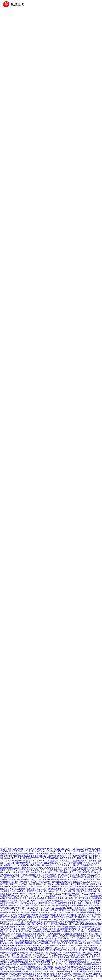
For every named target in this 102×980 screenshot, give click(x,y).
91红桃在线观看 (20, 705)
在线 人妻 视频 (66, 651)
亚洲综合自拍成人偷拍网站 (72, 745)
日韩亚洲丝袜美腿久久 (35, 811)
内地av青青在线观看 (80, 710)
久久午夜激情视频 (65, 731)
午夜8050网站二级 (16, 611)
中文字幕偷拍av (39, 599)
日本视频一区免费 (85, 585)
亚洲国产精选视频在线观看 (38, 575)
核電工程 (30, 525)
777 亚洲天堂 (69, 601)
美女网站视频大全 (56, 599)
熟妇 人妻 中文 (45, 637)
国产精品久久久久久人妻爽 (48, 733)
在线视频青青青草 (85, 776)
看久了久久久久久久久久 (47, 679)
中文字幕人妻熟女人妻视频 (33, 913)
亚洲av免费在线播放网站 (24, 679)
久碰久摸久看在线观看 (60, 632)
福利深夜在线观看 (15, 823)
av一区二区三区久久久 (38, 854)
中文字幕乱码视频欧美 (35, 604)
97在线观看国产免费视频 (47, 745)
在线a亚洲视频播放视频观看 (74, 625)
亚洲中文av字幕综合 (51, 611)
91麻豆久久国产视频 (12, 769)
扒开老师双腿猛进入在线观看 (52, 785)
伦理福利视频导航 (48, 634)
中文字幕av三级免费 (47, 875)
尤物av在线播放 (62, 972)
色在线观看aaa (76, 863)
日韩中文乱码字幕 (44, 830)
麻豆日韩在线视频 (53, 894)
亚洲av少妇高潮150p (47, 939)
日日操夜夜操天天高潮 (17, 854)
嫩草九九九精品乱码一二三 (19, 766)
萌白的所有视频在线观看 (89, 733)
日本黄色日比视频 (33, 622)
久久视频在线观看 (87, 637)
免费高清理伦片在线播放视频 (22, 792)
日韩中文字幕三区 (52, 613)
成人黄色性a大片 (7, 571)
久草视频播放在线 (38, 667)
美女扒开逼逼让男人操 (40, 738)
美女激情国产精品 (25, 632)
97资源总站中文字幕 (34, 922)
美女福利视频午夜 (47, 731)
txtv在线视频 (37, 672)
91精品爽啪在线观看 (28, 681)
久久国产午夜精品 (21, 738)
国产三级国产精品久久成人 (12, 743)
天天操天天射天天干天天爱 (19, 747)
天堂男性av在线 (76, 844)
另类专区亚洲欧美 (79, 632)
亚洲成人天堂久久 (36, 773)
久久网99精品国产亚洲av (86, 872)
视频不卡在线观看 (89, 875)
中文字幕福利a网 (86, 717)
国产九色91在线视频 (9, 700)
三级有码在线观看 (44, 594)
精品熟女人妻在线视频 (21, 641)
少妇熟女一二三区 (50, 651)
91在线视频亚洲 (70, 953)
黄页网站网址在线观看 (67, 929)
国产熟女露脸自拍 (13, 898)
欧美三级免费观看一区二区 (19, 828)
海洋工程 (30, 528)
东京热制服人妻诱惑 (16, 589)
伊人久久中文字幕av (35, 721)
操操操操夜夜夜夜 (31, 858)
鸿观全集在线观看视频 (83, 828)
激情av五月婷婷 (14, 717)
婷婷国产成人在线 (81, 882)
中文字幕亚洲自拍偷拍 (68, 674)
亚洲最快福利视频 (73, 934)
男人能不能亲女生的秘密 (53, 743)
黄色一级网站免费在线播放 (34, 898)
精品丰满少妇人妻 (56, 667)
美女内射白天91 (41, 632)
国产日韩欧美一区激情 (44, 714)
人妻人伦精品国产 (38, 580)
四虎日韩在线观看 (8, 632)
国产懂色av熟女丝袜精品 (67, 766)
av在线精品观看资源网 (33, 976)
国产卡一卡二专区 (33, 743)
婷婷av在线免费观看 (69, 880)
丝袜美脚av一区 (91, 976)
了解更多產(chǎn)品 (89, 275)
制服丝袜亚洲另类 (13, 634)
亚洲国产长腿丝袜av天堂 (46, 684)
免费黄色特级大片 (11, 653)
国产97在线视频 (53, 811)
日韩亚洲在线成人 (64, 573)
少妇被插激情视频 (41, 757)
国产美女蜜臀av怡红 (52, 639)
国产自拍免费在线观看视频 (83, 913)
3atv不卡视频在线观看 (13, 582)
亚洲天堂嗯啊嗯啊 (75, 630)
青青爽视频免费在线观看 (82, 627)
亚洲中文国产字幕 (37, 851)
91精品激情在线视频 (57, 856)
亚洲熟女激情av (12, 771)
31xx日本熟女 (35, 639)
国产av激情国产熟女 (12, 658)
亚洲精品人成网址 (87, 894)
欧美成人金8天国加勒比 (35, 780)
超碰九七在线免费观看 (58, 844)
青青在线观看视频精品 (60, 957)
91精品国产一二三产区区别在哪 (62, 778)
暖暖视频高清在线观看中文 (66, 830)
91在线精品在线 (40, 755)
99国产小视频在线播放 (23, 618)
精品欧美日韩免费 (69, 717)
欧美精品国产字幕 (85, 955)
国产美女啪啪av (46, 700)
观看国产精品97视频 (12, 585)
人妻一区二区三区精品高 (76, 721)
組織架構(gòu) (61, 189)
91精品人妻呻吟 (88, 672)
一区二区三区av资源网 (86, 571)
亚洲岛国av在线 (16, 703)
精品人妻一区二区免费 (36, 660)
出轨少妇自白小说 (43, 608)
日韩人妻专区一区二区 (39, 832)
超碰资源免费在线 (90, 689)
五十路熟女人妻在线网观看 (17, 580)
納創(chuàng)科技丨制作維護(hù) (85, 558)
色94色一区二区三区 (36, 901)
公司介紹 (11, 189)
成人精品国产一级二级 (10, 865)
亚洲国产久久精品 (22, 729)
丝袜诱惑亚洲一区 (58, 814)
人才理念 (65, 514)
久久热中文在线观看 (51, 931)
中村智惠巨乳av (57, 759)
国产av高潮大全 (49, 865)
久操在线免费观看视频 (81, 870)
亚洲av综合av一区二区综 (62, 740)
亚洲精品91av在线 (85, 646)
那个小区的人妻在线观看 (78, 795)
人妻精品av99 (44, 882)
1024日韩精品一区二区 (27, 573)
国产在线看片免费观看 (60, 618)
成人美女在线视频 (29, 818)
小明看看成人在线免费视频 (19, 797)
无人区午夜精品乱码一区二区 (36, 658)
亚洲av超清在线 (79, 594)
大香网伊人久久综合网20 (80, 738)
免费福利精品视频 (77, 936)
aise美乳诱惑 (15, 731)
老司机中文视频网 (62, 700)
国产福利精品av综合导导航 (29, 880)
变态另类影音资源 (36, 630)
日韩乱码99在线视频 (59, 578)
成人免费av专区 (25, 804)
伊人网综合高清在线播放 (42, 872)
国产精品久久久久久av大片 (68, 797)
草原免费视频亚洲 (52, 976)
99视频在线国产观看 (41, 747)
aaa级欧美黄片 (12, 965)
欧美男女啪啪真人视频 (21, 917)
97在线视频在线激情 (32, 585)
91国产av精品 (23, 906)
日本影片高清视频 (69, 802)
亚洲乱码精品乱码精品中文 (12, 809)
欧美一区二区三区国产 (33, 769)
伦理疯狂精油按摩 (54, 604)
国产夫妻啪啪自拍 (17, 660)
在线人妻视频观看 (82, 969)
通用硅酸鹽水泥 (20, 517)
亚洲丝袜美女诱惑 (13, 976)
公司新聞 (42, 514)
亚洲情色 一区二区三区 (83, 726)
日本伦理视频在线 (44, 792)
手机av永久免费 (65, 726)
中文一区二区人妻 (48, 686)
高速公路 (30, 521)
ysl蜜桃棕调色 (10, 762)
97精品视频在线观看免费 (45, 665)
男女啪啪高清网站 (69, 811)
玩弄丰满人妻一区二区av (26, 674)
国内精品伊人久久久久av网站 (80, 832)
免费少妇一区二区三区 (59, 839)
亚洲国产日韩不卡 (35, 891)
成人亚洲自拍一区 (55, 592)
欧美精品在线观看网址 (80, 825)
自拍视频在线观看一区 (21, 778)
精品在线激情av (12, 818)
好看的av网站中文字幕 (29, 686)
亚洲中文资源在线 (93, 877)
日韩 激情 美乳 (48, 752)
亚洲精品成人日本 (41, 578)
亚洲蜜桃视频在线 (68, 679)
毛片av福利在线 (61, 825)
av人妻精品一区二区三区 (69, 698)
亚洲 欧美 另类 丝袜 (80, 596)
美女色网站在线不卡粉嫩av (66, 771)
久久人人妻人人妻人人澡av (62, 658)
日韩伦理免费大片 (29, 771)
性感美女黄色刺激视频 (21, 599)
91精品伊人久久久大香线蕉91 (21, 608)
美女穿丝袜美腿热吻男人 (77, 785)
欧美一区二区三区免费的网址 (82, 615)
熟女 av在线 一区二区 (42, 920)
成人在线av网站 (20, 639)
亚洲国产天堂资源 (35, 696)
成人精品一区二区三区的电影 (78, 898)
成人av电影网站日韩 (57, 906)
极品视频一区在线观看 (21, 719)
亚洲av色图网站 (63, 714)
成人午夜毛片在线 (40, 641)
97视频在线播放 (14, 615)
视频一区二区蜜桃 (89, 592)
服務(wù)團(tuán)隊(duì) (55, 521)
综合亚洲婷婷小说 (36, 953)
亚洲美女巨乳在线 (83, 917)
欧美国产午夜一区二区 (91, 698)
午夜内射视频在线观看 (10, 613)
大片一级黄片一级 (62, 788)
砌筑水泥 (18, 528)
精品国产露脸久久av (91, 634)
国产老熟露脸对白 (68, 585)
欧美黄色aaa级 (56, 641)
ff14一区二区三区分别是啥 (65, 818)
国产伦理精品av (72, 755)
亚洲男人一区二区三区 (18, 832)
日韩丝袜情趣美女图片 (81, 618)
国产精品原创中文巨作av (26, 637)
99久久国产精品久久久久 (26, 903)
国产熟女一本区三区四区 (32, 644)
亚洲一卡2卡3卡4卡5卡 (76, 729)
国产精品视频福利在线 (72, 967)
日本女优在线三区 (48, 877)
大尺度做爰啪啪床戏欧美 (49, 802)
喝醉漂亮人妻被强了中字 (26, 648)
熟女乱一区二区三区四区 (18, 663)
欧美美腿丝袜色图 (25, 806)
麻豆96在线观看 (86, 953)
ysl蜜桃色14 (83, 608)
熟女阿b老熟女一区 (60, 783)
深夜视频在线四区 (23, 943)
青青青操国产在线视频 (17, 953)
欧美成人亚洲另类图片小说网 (81, 884)
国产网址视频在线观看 (83, 677)
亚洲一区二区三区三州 (56, 630)
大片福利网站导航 (25, 670)
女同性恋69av (43, 587)
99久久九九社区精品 (39, 655)
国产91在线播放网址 (22, 578)
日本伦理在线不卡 (21, 667)
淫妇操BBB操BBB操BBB (37, 969)
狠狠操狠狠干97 (7, 646)
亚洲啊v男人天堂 (37, 601)
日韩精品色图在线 (67, 809)
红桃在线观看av (85, 606)
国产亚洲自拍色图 (60, 738)
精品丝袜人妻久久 (86, 802)
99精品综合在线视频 (65, 806)
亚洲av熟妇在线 (18, 908)
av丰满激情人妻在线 (78, 578)
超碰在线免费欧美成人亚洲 (23, 693)
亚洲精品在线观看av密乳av (66, 724)
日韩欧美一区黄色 (34, 946)
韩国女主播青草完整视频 (88, 648)
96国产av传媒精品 (23, 757)
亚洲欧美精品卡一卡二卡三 (19, 712)
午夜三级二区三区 (83, 736)
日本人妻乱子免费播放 (44, 806)
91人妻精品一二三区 (82, 757)
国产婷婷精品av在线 (74, 922)
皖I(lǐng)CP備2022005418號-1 (71, 541)
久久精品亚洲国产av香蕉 (61, 757)
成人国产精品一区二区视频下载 (17, 755)
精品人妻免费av (7, 637)
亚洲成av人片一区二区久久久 (40, 724)
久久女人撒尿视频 (62, 849)
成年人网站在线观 (48, 726)
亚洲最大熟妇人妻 (92, 630)
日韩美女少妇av (22, 764)
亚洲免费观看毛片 (19, 689)
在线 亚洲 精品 (94, 594)
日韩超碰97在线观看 (24, 936)
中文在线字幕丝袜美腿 (28, 915)
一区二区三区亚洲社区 (73, 851)
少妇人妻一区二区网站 (15, 889)
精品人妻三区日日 (48, 927)
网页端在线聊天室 (15, 592)
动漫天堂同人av (12, 802)
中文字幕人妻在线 (85, 809)
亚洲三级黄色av (16, 811)
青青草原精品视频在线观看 (36, 842)
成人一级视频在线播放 (40, 663)
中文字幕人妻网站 (56, 729)
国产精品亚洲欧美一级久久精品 (39, 788)
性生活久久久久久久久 (52, 582)
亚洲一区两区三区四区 (36, 589)
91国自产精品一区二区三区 (61, 719)
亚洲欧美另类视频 (56, 755)
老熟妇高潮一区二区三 (77, 950)
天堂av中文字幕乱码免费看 (64, 955)
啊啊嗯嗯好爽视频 (60, 663)
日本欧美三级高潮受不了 (42, 596)
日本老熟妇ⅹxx (28, 733)
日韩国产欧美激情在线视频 (33, 627)
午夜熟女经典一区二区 (19, 844)
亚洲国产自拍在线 (41, 571)
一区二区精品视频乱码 (39, 759)
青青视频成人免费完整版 (83, 780)
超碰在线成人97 (88, 599)
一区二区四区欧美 (11, 752)
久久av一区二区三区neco (22, 816)
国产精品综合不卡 (33, 582)
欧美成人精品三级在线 (38, 957)
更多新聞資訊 (92, 420)
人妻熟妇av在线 (80, 752)
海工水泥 (18, 525)
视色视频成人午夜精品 (68, 684)
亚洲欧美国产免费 (29, 653)
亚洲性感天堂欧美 (87, 674)
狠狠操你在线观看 (81, 575)
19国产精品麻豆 (51, 644)
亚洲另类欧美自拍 (22, 672)
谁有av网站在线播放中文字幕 (57, 710)
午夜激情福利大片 (19, 851)
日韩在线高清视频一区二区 (56, 863)
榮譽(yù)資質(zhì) (87, 189)
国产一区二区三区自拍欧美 (65, 608)
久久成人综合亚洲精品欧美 (59, 780)
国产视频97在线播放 (88, 948)
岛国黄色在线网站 (71, 672)
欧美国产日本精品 (31, 634)
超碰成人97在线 (51, 696)
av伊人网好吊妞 (21, 601)
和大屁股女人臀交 (74, 655)
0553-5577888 (90, 507)
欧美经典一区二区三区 (18, 759)
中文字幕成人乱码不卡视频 (89, 696)
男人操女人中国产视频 (77, 868)
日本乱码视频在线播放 (42, 606)
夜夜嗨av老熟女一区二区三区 (55, 896)
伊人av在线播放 (81, 665)
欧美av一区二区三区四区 (30, 795)
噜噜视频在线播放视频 (10, 913)
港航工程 (30, 517)
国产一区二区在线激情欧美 (83, 773)
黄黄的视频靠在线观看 (81, 660)
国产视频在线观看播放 (52, 750)
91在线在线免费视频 (80, 714)
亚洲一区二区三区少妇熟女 (71, 946)
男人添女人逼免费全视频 (87, 601)
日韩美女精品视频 (8, 906)
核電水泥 (18, 521)
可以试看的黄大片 (86, 686)
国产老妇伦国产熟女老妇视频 (88, 644)
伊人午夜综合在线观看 (73, 889)
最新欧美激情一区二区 (75, 790)
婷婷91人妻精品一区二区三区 (86, 620)
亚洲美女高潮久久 (21, 856)
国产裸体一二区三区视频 (61, 854)
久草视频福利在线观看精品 (73, 613)
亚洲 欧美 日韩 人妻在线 (32, 613)
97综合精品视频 (73, 587)
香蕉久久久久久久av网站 (32, 868)
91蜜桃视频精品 (82, 939)
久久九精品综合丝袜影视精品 (76, 622)
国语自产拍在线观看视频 (39, 962)
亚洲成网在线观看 (54, 851)
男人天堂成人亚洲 (54, 953)
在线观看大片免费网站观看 (12, 622)
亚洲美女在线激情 (8, 880)
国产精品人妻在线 (33, 611)
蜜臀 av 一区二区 (21, 655)
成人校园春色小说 (73, 580)
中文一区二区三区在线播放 (75, 589)
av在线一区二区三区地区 (55, 908)
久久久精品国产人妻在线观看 (70, 877)
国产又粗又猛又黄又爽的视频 (88, 806)
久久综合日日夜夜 (64, 752)
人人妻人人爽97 (74, 842)
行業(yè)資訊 (43, 518)
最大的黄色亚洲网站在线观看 (26, 677)
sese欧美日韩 (46, 691)
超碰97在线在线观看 (59, 707)
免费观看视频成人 (39, 729)
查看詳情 (14, 391)
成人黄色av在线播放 (67, 646)
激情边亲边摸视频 (40, 917)
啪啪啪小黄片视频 (24, 571)
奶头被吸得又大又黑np (79, 707)
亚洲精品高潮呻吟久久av (60, 620)
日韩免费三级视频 (92, 903)
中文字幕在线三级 (64, 677)
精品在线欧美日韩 (57, 655)
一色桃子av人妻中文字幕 (20, 606)
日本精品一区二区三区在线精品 (70, 670)
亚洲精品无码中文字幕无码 (55, 615)
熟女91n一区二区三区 (33, 615)
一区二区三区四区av (92, 611)
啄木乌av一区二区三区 (13, 726)
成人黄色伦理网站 (53, 601)
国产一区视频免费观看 (31, 752)
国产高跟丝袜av (55, 589)
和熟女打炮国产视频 (85, 927)
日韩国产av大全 (57, 587)
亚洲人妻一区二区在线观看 (69, 634)
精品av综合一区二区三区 (57, 705)
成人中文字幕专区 (62, 596)
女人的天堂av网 (10, 686)
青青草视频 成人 (45, 653)
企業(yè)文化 (37, 189)
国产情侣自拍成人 (30, 731)
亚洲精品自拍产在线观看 (74, 582)
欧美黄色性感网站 (72, 641)
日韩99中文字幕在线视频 (74, 604)
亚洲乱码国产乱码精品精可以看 (67, 941)
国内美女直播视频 (48, 646)
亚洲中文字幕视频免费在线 (88, 965)
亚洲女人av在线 (47, 677)
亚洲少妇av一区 (18, 790)
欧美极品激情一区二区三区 (27, 646)
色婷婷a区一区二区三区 (37, 839)
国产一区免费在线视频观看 (63, 571)
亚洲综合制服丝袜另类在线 (58, 870)
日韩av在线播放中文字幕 (24, 830)
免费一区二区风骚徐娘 (64, 736)
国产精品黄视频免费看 (62, 816)
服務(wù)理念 (55, 517)
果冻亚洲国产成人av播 (45, 670)
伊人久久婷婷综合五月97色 (62, 764)
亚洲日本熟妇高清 (28, 776)
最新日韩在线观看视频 (31, 651)
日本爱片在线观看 (47, 573)
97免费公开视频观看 (74, 743)
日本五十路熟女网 (60, 936)
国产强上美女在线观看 (67, 686)
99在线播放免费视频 (46, 776)
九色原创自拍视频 (52, 625)
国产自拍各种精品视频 (72, 611)
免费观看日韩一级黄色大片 (83, 681)
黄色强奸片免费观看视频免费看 (60, 960)
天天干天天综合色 (31, 691)
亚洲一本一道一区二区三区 (23, 887)
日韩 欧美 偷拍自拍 (62, 594)
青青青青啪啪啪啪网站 (79, 663)
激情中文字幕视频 (33, 931)
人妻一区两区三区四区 (62, 575)
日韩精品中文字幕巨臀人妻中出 (46, 712)
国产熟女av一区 (82, 691)
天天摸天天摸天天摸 (16, 724)
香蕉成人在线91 (42, 618)
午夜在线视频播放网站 (80, 920)
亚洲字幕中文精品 (19, 630)
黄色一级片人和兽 (69, 733)
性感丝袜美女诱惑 (85, 679)
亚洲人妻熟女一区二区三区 (65, 637)
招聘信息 (65, 518)
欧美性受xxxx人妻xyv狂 (35, 592)
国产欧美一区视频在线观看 (65, 792)
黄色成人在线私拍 (33, 698)
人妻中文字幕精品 (29, 802)
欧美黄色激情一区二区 (15, 839)
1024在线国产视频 (33, 703)
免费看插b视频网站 (20, 620)
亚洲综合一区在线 (56, 580)
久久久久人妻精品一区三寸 (81, 705)
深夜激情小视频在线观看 (34, 934)
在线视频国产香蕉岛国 (25, 587)
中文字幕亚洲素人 (69, 712)
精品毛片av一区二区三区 (30, 821)
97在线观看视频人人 (54, 721)
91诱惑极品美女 (72, 599)
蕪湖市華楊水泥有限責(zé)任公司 (31, 541)
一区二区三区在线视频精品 (15, 863)
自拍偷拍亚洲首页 (81, 573)
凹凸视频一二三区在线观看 (12, 698)
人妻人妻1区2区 (66, 644)
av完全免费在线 (15, 710)
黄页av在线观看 (45, 948)
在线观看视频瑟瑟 (72, 592)
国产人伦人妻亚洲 (15, 922)
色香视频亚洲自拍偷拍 (44, 804)
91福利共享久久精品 (39, 620)
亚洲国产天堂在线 (17, 575)
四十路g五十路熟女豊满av (65, 606)
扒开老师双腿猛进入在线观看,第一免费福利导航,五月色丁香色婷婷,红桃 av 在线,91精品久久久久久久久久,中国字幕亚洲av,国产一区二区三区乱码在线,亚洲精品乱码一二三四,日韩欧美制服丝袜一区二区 (51, 567)
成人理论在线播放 (11, 644)
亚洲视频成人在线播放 (19, 740)
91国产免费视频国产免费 (27, 927)
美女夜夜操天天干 (48, 762)
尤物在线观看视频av (41, 943)
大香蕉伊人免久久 (13, 750)
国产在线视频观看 (45, 736)
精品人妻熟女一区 (66, 762)
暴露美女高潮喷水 (36, 861)
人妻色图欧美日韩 (79, 861)
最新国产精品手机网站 (85, 653)
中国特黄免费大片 (83, 658)
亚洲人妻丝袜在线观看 (50, 717)
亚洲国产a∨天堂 (28, 736)
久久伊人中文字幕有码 (71, 887)
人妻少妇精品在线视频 (21, 707)
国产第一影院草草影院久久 (21, 665)
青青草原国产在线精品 (48, 648)
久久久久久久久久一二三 (55, 868)
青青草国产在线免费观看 (73, 639)
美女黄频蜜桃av (28, 594)
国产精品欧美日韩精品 (73, 750)
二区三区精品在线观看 (64, 872)
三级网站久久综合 (82, 719)
